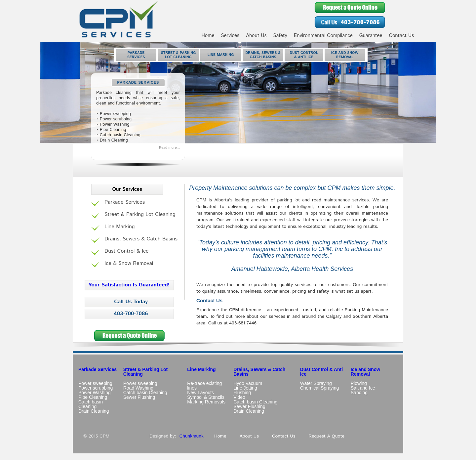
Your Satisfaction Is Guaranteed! (129, 285)
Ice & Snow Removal (129, 264)
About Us (256, 36)
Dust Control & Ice (127, 251)
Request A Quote (326, 436)
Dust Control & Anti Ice (304, 55)
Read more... (169, 148)
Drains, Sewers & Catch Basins (263, 55)
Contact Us (402, 36)
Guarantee (371, 36)
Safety (280, 36)
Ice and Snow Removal (345, 55)
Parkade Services (136, 55)
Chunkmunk (192, 436)
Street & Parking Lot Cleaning (178, 55)
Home (208, 36)
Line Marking (221, 55)
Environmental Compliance (323, 36)
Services (230, 36)
